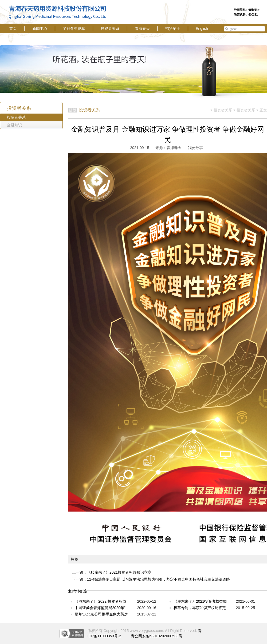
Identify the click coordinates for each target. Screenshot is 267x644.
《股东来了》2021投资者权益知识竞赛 (119, 572)
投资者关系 (110, 29)
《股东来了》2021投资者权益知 (200, 601)
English (202, 29)
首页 (13, 29)
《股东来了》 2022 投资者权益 (101, 601)
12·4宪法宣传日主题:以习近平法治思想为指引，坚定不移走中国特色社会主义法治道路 (158, 579)
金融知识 (14, 125)
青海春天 (142, 29)
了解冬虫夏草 (74, 29)
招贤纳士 (173, 29)
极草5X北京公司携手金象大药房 (101, 614)
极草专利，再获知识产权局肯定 (200, 608)
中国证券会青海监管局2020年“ (100, 608)
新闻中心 (40, 29)
